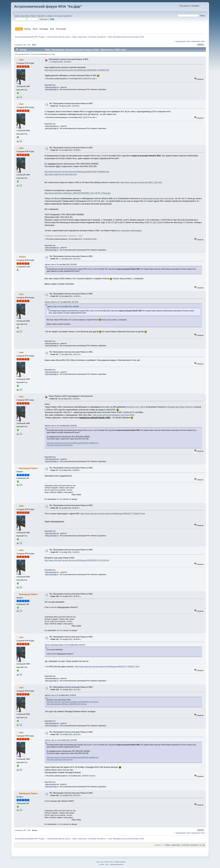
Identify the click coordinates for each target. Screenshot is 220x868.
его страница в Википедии (129, 231)
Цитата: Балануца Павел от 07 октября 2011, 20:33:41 (65, 645)
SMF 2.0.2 (100, 862)
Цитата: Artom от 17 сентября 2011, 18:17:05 (62, 302)
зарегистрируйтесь (65, 16)
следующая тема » (198, 41)
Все (29, 45)
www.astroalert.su (52, 87)
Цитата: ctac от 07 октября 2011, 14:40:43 (60, 695)
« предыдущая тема (182, 41)
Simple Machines (120, 862)
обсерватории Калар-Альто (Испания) (157, 199)
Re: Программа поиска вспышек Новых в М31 (71, 103)
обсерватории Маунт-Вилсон (180, 407)
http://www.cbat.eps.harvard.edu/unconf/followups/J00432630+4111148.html (77, 560)
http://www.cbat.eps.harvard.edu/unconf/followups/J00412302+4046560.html (77, 172)
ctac (21, 60)
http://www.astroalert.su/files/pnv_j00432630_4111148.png (67, 704)
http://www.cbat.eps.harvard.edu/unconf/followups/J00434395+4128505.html (77, 70)
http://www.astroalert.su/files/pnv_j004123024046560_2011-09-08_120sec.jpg (77, 193)
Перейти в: (158, 845)
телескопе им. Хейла (136, 407)
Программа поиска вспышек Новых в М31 (69, 59)
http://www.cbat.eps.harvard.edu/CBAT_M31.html (141, 182)
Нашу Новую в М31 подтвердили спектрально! (71, 396)
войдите (50, 16)
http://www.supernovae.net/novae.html (61, 175)
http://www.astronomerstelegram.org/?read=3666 (114, 415)
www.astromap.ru (52, 89)
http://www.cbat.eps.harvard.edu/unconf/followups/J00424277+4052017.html (113, 514)
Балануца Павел (28, 468)
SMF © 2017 (109, 862)
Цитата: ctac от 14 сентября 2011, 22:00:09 (61, 264)
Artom (22, 257)
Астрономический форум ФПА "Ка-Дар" (48, 6)
